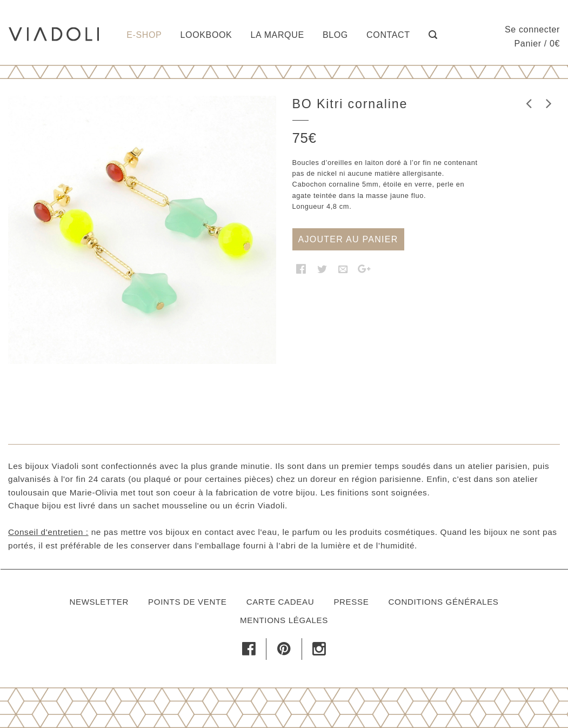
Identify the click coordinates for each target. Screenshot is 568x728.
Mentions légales (284, 620)
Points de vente (187, 602)
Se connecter (532, 29)
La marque (278, 35)
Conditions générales (444, 602)
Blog (335, 35)
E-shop (144, 35)
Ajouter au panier (348, 239)
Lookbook (206, 35)
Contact (388, 35)
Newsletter (99, 602)
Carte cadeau (280, 602)
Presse (351, 602)
